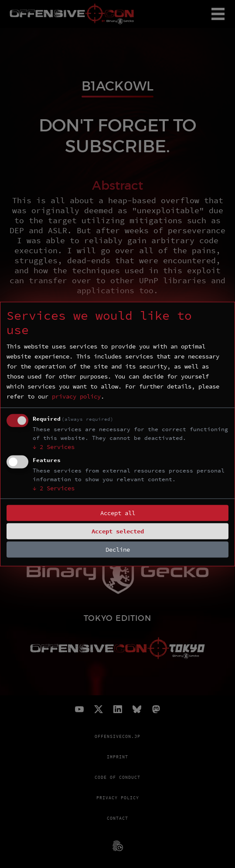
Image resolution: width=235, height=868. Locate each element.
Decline (118, 550)
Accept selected (118, 531)
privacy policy (76, 396)
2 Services (54, 447)
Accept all (118, 513)
